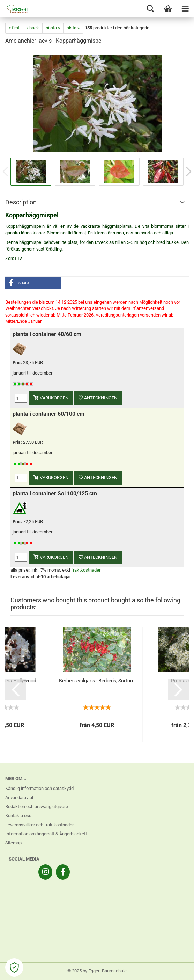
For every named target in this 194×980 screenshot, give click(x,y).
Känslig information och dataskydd (39, 788)
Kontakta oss (18, 816)
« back (33, 28)
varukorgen (51, 398)
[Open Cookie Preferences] (14, 967)
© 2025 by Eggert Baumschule (97, 971)
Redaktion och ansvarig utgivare (37, 807)
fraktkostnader (86, 570)
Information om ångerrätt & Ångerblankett (46, 834)
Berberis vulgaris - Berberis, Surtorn (97, 681)
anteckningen (98, 398)
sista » (73, 28)
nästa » (53, 28)
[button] (33, 283)
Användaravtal (19, 797)
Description (21, 202)
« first (14, 28)
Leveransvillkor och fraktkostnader (39, 825)
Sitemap (13, 843)
